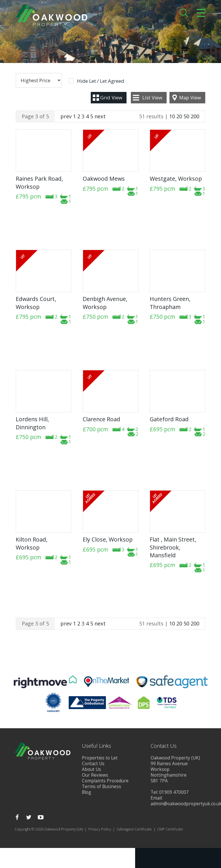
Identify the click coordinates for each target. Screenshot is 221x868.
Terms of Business (101, 787)
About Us (91, 769)
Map (190, 98)
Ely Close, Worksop (108, 539)
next (100, 116)
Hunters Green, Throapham (170, 303)
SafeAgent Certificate (134, 829)
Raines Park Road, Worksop (39, 182)
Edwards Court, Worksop (36, 303)
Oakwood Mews (104, 179)
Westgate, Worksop (176, 179)
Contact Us (93, 764)
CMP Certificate (170, 829)
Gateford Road (169, 419)
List (152, 98)
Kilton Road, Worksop (32, 543)
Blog (86, 792)
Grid (111, 98)
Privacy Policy (100, 829)
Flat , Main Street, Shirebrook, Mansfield (173, 547)
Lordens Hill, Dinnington (32, 423)
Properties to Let (100, 758)
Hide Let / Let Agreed (101, 81)
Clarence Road (101, 419)
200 (195, 116)
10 (172, 116)
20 (179, 116)
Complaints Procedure (105, 781)
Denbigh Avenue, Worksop (105, 303)
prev (66, 116)
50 (186, 116)
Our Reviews (95, 775)
